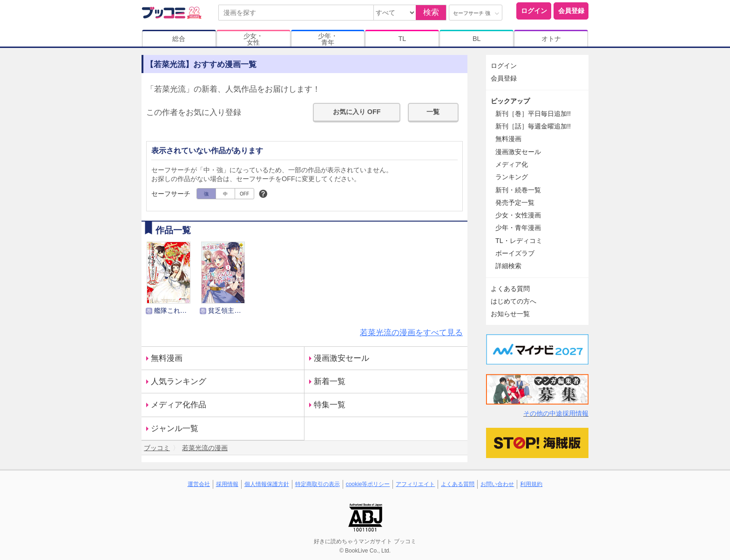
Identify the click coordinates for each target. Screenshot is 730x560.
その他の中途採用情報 (556, 413)
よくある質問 (510, 289)
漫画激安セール (341, 358)
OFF (244, 194)
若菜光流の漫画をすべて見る (411, 333)
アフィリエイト (415, 484)
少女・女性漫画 (518, 215)
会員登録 (571, 11)
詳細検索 (508, 266)
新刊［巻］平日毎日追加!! (533, 114)
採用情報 (227, 484)
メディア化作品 (179, 405)
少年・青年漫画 (518, 228)
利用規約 (531, 484)
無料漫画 (167, 358)
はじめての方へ (514, 301)
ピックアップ (510, 101)
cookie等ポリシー (368, 484)
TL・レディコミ (519, 241)
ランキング (512, 177)
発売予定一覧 (515, 202)
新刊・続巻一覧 (518, 190)
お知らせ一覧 (510, 314)
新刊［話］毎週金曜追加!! (533, 126)
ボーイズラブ (515, 253)
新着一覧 (330, 381)
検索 (431, 12)
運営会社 (199, 484)
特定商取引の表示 (318, 484)
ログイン (534, 11)
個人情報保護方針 (267, 484)
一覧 (433, 112)
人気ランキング (179, 381)
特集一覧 (330, 405)
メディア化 (512, 164)
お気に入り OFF (357, 112)
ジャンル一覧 (175, 428)
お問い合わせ (497, 484)
